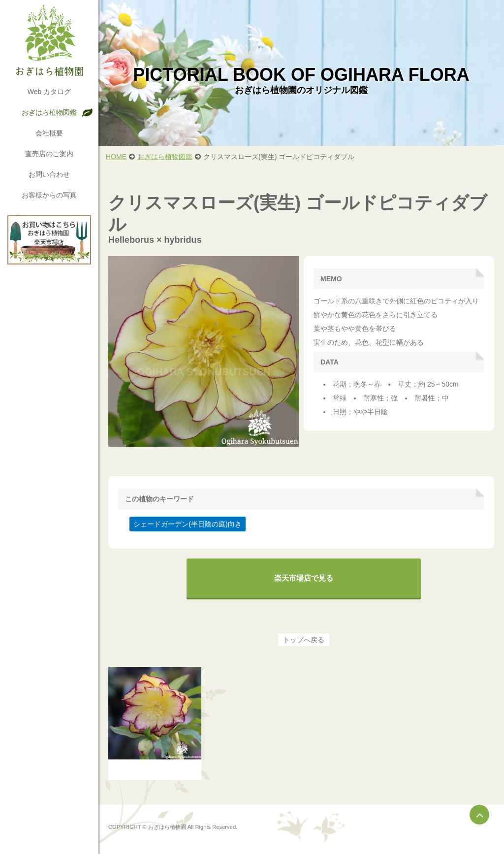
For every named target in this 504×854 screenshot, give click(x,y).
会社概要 (49, 133)
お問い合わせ (49, 174)
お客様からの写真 (49, 195)
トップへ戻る (304, 640)
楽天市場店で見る (304, 578)
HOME (116, 157)
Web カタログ (49, 92)
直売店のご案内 (49, 154)
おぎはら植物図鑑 (49, 112)
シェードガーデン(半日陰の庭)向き (187, 524)
